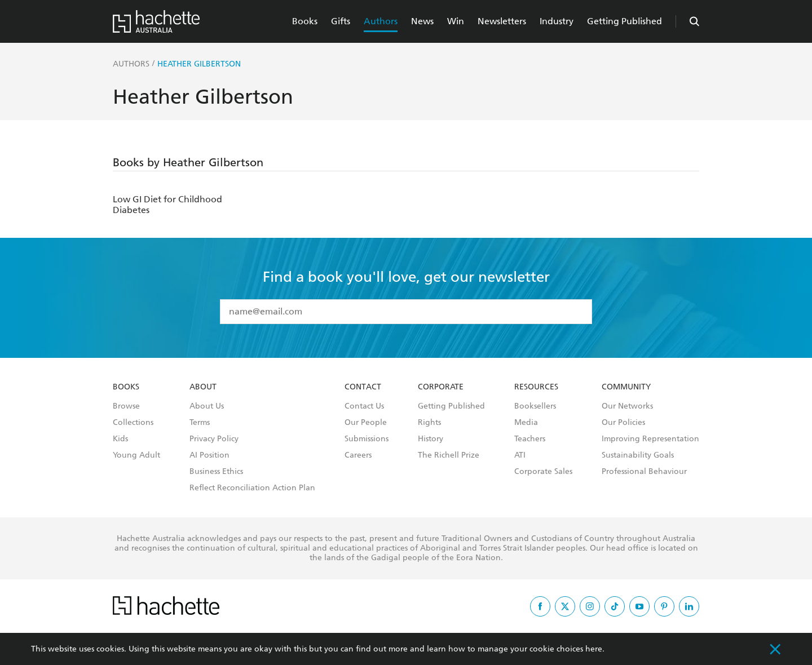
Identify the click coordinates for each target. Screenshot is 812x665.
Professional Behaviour (644, 472)
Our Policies (623, 423)
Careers (358, 455)
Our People (366, 423)
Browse (126, 406)
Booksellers (535, 406)
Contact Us (364, 406)
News (422, 21)
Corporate (441, 387)
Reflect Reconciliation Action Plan (252, 488)
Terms (200, 423)
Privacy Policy (214, 439)
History (431, 439)
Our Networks (627, 406)
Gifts (341, 21)
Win (456, 21)
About (203, 387)
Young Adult (136, 455)
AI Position (209, 455)
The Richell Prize (449, 455)
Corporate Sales (543, 472)
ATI (520, 455)
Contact (363, 387)
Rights (429, 423)
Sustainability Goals (638, 455)
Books (305, 21)
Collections (133, 423)
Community (626, 387)
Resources (536, 387)
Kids (120, 439)
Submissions (367, 439)
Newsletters (502, 21)
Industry (557, 21)
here (594, 649)
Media (526, 423)
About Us (207, 406)
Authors (381, 21)
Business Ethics (216, 472)
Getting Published (625, 21)
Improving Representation (650, 439)
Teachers (530, 439)
